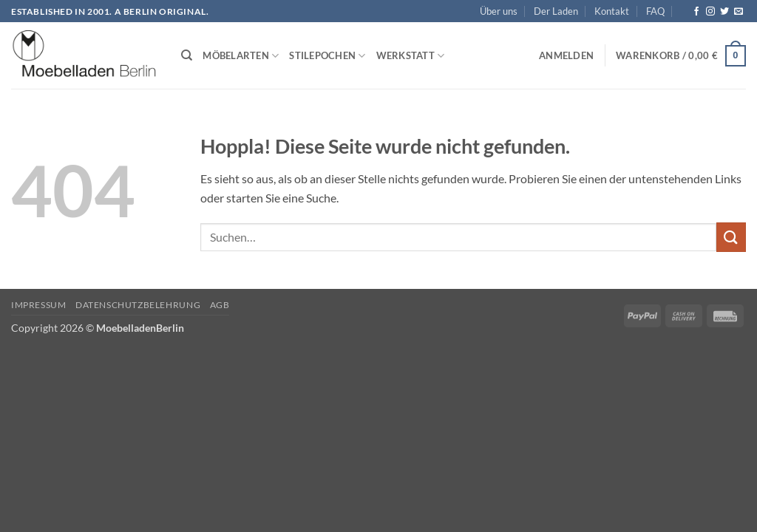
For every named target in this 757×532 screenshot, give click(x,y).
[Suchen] (187, 55)
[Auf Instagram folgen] (710, 12)
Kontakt (612, 11)
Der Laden (556, 11)
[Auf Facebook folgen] (696, 12)
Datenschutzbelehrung (138, 305)
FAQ (655, 11)
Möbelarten (241, 56)
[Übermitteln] (731, 237)
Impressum (39, 305)
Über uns (499, 11)
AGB (220, 305)
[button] (566, 55)
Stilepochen (327, 56)
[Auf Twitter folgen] (724, 12)
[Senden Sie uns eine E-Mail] (739, 12)
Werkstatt (411, 56)
